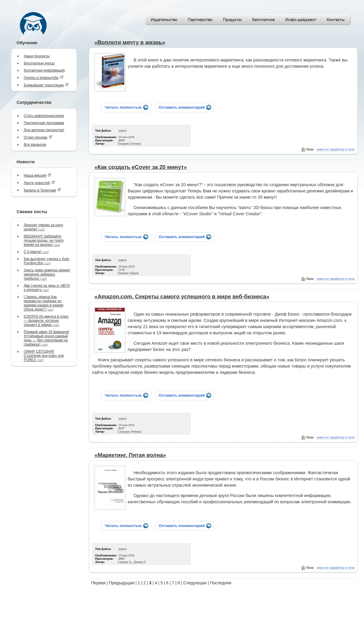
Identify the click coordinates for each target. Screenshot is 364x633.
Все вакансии (35, 145)
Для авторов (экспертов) (44, 130)
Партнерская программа (44, 123)
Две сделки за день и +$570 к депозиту (47, 288)
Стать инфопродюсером (44, 116)
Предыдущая (122, 583)
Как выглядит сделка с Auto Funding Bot (46, 261)
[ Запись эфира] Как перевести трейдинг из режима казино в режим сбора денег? (43, 303)
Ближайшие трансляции (46, 85)
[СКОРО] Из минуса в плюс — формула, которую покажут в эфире (46, 321)
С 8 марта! (36, 252)
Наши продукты (37, 56)
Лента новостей (39, 183)
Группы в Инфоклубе (44, 78)
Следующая (195, 583)
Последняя (221, 583)
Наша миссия (37, 175)
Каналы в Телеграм (42, 190)
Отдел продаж (38, 137)
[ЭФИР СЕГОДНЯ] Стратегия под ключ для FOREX (44, 356)
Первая (98, 583)
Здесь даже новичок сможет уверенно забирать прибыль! (47, 274)
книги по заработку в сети (336, 149)
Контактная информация (44, 70)
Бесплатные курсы (39, 63)
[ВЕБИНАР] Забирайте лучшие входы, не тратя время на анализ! (44, 240)
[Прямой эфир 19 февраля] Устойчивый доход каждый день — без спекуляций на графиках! (46, 338)
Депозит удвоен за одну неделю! (43, 227)
